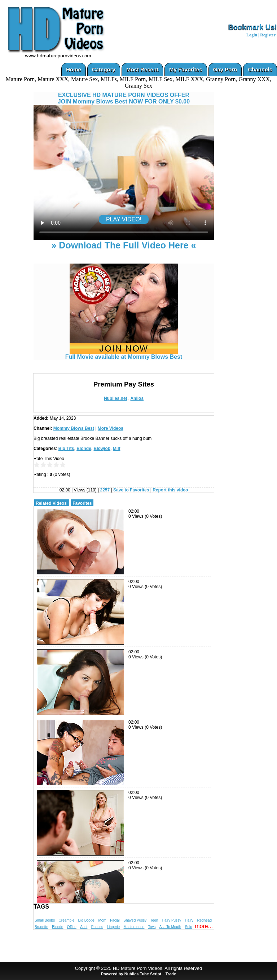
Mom (102, 920)
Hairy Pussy (172, 920)
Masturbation (134, 927)
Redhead (204, 920)
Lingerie (114, 927)
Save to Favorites (131, 490)
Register (268, 35)
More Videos (111, 428)
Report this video (170, 490)
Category (104, 69)
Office (72, 927)
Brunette (41, 927)
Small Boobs (45, 920)
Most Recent (142, 69)
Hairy (189, 920)
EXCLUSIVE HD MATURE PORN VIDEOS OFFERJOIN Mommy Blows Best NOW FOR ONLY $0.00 (124, 98)
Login (252, 35)
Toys (152, 927)
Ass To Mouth (170, 927)
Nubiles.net (116, 398)
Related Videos (51, 503)
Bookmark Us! (252, 27)
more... (204, 926)
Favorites (82, 503)
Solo (189, 927)
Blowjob (102, 449)
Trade (171, 974)
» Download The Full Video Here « (124, 245)
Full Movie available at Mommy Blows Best (124, 354)
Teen (154, 920)
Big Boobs (86, 920)
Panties (97, 927)
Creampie (67, 920)
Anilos (137, 398)
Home (74, 69)
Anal (84, 927)
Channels (260, 69)
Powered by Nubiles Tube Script (131, 974)
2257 (105, 490)
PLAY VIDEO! (124, 219)
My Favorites (186, 69)
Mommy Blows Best (74, 428)
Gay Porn (225, 69)
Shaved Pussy (135, 920)
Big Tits (66, 449)
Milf (117, 449)
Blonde (84, 449)
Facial (115, 920)
